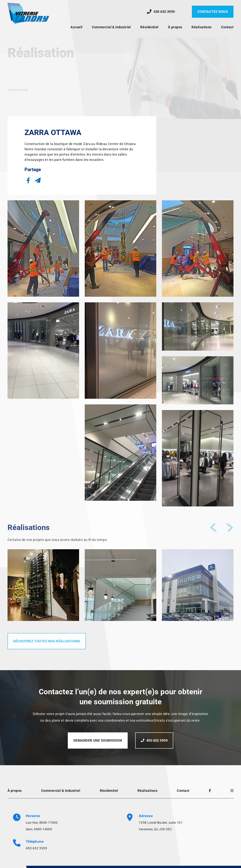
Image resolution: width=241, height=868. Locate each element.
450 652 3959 (36, 848)
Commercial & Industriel (111, 27)
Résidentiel (149, 27)
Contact (227, 27)
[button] (28, 180)
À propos (175, 27)
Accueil (76, 27)
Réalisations (201, 27)
